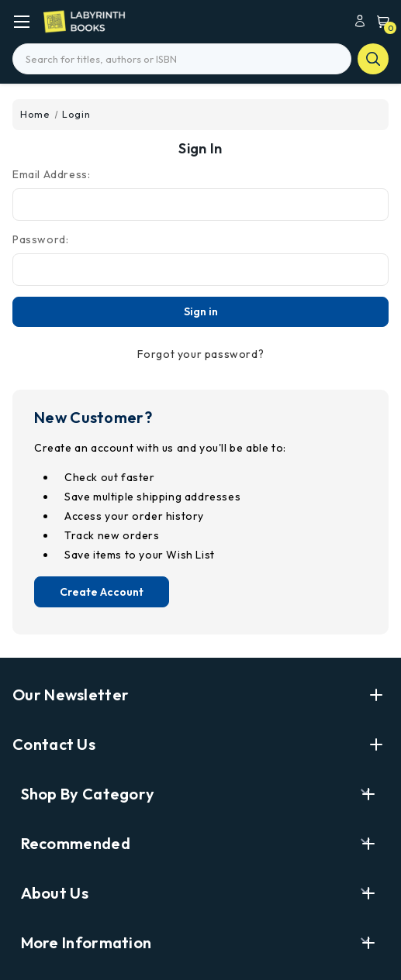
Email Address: (51, 174)
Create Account (102, 592)
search (373, 59)
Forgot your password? (201, 354)
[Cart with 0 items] (379, 21)
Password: (40, 239)
